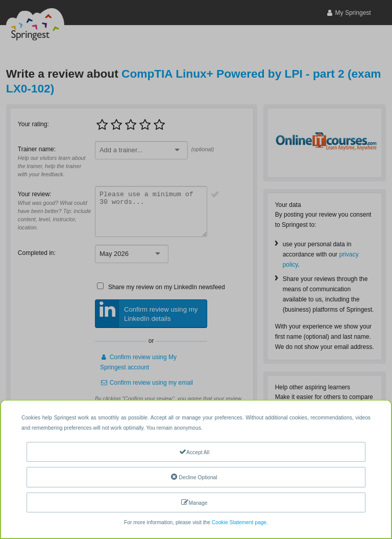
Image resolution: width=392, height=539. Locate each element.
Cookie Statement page (239, 522)
